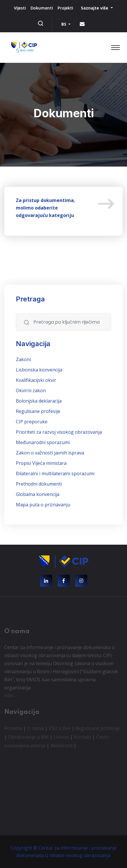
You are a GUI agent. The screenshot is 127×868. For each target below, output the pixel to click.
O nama (35, 729)
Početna (13, 729)
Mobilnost (61, 747)
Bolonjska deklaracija (39, 401)
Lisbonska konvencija (39, 370)
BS (64, 24)
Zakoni (23, 359)
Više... (10, 697)
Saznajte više (95, 8)
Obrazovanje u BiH (28, 738)
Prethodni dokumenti (39, 484)
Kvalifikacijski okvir (36, 380)
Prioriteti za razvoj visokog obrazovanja (59, 432)
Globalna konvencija (38, 494)
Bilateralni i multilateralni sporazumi (55, 473)
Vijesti (20, 8)
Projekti (65, 8)
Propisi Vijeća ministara (41, 463)
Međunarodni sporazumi (43, 442)
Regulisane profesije (38, 411)
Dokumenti (42, 8)
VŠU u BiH (60, 729)
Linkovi (61, 738)
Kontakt (83, 738)
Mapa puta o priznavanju (43, 505)
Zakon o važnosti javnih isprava (50, 453)
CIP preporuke (32, 422)
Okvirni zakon (31, 390)
